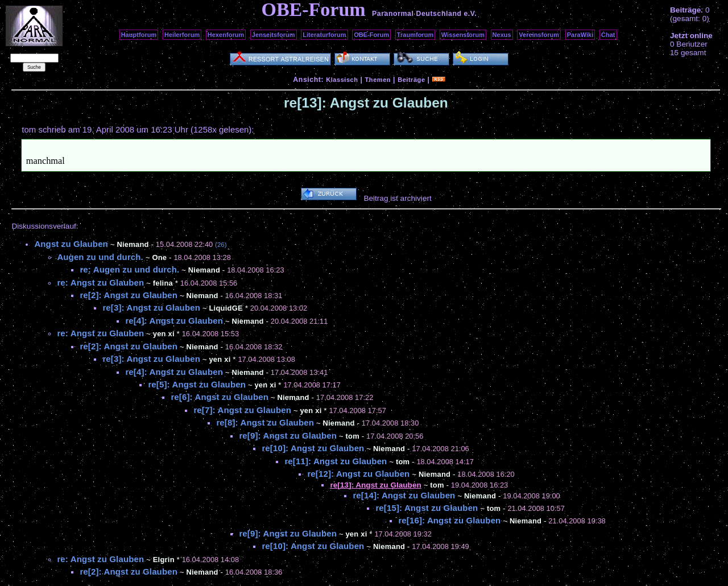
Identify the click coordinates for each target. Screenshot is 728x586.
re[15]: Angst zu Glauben (427, 508)
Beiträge (411, 80)
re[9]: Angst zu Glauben (288, 436)
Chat (608, 35)
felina (163, 283)
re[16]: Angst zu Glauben (449, 520)
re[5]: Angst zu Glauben (197, 384)
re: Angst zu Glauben (100, 282)
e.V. (470, 14)
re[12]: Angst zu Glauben (358, 474)
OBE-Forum (371, 35)
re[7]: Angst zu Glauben (242, 410)
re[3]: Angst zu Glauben (151, 308)
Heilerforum (182, 35)
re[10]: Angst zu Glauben (313, 448)
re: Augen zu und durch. (129, 269)
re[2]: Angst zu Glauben (129, 295)
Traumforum (415, 35)
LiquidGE (226, 308)
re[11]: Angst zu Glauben (336, 461)
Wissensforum (463, 35)
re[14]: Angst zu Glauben (404, 495)
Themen (378, 80)
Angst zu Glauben (71, 244)
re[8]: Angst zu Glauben (265, 422)
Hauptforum (139, 35)
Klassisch (342, 80)
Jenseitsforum (274, 35)
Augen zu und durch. (100, 257)
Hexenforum (226, 35)
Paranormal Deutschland (417, 14)
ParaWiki (580, 35)
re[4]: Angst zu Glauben (174, 321)
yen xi (164, 334)
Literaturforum (324, 35)
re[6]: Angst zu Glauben (220, 397)
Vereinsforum (539, 35)
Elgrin (164, 560)
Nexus (502, 35)
